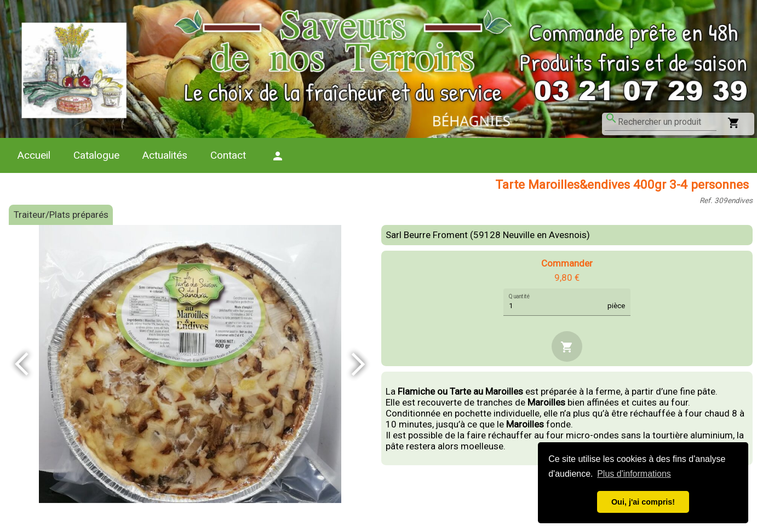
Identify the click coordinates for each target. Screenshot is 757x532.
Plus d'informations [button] (634, 474)
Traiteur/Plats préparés (61, 215)
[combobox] (667, 122)
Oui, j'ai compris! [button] (643, 502)
